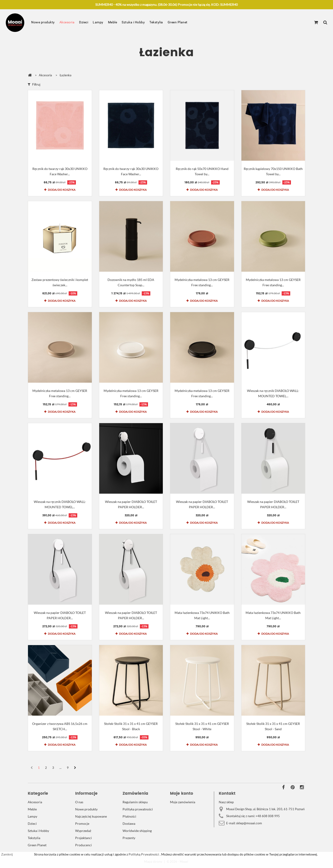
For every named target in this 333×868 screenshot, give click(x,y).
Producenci (83, 845)
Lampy (98, 22)
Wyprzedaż (83, 831)
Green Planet (178, 22)
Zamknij (7, 854)
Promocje (82, 823)
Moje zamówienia (183, 802)
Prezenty (129, 838)
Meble (113, 22)
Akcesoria (67, 22)
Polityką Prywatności (143, 854)
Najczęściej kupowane (91, 816)
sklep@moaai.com (249, 823)
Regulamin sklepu (135, 802)
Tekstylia (156, 22)
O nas (79, 802)
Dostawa (129, 823)
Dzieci (84, 22)
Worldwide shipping (137, 831)
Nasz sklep (226, 802)
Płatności (129, 816)
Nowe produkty (43, 22)
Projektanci (83, 838)
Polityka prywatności (138, 809)
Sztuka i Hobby (133, 22)
